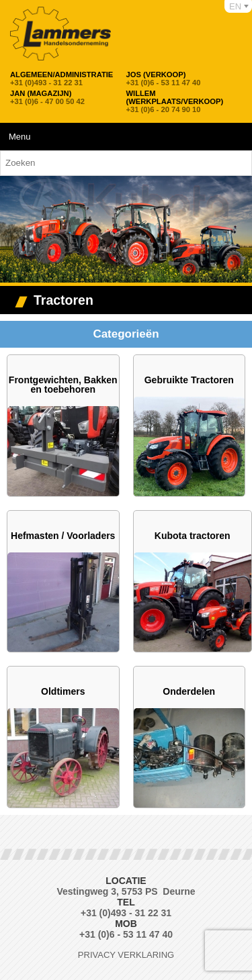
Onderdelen (189, 691)
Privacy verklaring (126, 955)
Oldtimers (63, 691)
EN (235, 6)
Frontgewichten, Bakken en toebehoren (63, 385)
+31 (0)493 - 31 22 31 (61, 79)
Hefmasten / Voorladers (63, 536)
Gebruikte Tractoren (189, 380)
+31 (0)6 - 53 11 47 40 (164, 79)
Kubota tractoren (193, 536)
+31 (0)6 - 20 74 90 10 (182, 101)
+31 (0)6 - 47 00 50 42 (47, 97)
